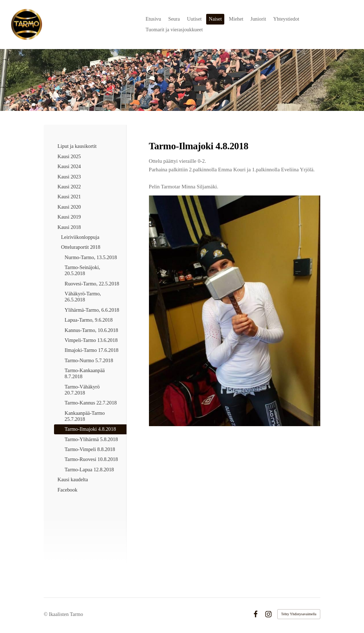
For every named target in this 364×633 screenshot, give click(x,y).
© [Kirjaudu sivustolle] (46, 614)
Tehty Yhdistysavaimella (299, 614)
